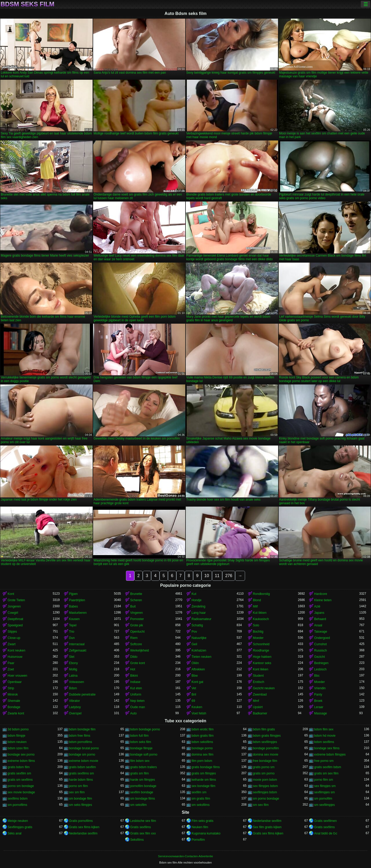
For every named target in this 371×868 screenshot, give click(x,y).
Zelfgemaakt (78, 650)
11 (217, 576)
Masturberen (78, 613)
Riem (134, 638)
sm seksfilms (201, 805)
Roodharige (261, 650)
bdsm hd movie (325, 736)
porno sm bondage (21, 786)
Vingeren (136, 613)
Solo (256, 625)
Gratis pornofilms (81, 821)
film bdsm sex (140, 761)
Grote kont (137, 663)
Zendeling (198, 606)
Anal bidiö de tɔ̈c (326, 833)
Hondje (197, 600)
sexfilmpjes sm (324, 792)
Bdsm (73, 688)
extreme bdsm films (21, 761)
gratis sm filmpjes (204, 773)
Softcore (136, 644)
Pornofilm (198, 840)
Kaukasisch (261, 619)
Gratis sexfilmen (325, 821)
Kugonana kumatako (206, 833)
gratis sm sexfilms (20, 780)
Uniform (136, 695)
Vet (194, 688)
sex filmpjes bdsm (265, 786)
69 (193, 701)
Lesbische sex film (143, 821)
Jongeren (14, 606)
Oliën (195, 663)
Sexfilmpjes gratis (20, 827)
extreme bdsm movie (84, 761)
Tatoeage (320, 632)
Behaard (320, 619)
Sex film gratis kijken (267, 827)
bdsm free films (80, 736)
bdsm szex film (18, 748)
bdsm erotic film (203, 729)
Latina (73, 676)
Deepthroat (15, 619)
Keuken (197, 707)
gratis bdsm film (19, 767)
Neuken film (200, 827)
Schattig (197, 625)
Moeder (258, 638)
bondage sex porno (21, 755)
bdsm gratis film (203, 736)
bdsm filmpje (16, 736)
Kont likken (261, 669)
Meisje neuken (18, 821)
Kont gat (197, 682)
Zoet (11, 669)
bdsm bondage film (82, 729)
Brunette (136, 594)
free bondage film (265, 761)
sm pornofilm (323, 799)
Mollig (73, 669)
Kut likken (260, 613)
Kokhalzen (199, 650)
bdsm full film (139, 736)
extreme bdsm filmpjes (330, 755)
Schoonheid (261, 644)
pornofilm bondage (143, 786)
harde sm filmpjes (142, 780)
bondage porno (202, 748)
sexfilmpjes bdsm (265, 792)
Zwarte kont (16, 713)
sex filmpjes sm (325, 786)
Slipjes (12, 632)
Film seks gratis (202, 821)
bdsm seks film (141, 742)
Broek (318, 701)
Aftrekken (198, 669)
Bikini (134, 676)
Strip (11, 688)
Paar (11, 663)
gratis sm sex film (326, 773)
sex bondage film (203, 786)
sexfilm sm (199, 792)
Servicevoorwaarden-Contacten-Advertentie (185, 856)
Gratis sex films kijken (84, 827)
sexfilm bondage (142, 792)
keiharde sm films (204, 780)
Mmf (256, 701)
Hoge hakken (262, 657)
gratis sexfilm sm (19, 773)
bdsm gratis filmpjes (267, 736)
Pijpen (73, 594)
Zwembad (260, 695)
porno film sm (324, 780)
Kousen (74, 619)
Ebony (73, 663)
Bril (194, 695)
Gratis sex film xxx (143, 833)
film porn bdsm (202, 761)
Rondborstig (261, 594)
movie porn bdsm (265, 780)
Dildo (134, 657)
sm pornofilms (17, 805)
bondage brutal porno (84, 748)
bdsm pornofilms (81, 742)
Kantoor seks (262, 663)
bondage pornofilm (266, 748)
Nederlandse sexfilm (267, 821)
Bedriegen (321, 663)
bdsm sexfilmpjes (265, 742)
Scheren (136, 600)
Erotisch (259, 682)
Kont (11, 594)
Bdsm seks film (27, 4)
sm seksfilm (138, 805)
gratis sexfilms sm (81, 773)
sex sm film (77, 792)
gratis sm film (139, 773)
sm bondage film (81, 799)
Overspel (75, 713)
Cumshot (320, 644)
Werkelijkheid (139, 650)
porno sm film (78, 786)
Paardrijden (77, 600)
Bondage (14, 707)
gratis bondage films (206, 767)
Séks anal (15, 833)
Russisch (320, 650)
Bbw (195, 676)
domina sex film (202, 755)
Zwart (12, 644)
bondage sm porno (82, 755)
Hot (133, 669)
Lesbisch (320, 669)
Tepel (73, 625)
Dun (72, 638)
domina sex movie (266, 755)
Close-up (14, 638)
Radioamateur (201, 619)
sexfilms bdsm (18, 799)
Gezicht (319, 657)
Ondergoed (322, 638)
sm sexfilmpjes (324, 805)
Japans (319, 613)
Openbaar (15, 682)
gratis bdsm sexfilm (83, 767)
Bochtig (258, 632)
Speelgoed (15, 625)
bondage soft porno (144, 755)
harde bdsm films (81, 780)
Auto (133, 713)
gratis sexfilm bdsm (328, 767)
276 (229, 576)
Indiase (135, 682)
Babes (73, 606)
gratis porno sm (264, 767)
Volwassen (76, 682)
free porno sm (324, 761)
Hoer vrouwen (17, 676)
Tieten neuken (202, 657)
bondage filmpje (141, 748)
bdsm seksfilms (202, 742)
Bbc (317, 676)
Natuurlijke (199, 638)
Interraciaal (77, 644)
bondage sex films (327, 748)
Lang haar (199, 613)
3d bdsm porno (18, 729)
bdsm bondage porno (145, 729)
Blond (257, 600)
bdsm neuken (17, 742)
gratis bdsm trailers (143, 767)
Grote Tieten (16, 600)
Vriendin (320, 688)
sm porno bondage (266, 799)
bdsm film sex (324, 729)
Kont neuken (16, 650)
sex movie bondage (21, 792)
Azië (317, 606)
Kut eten (136, 688)
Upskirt (258, 707)
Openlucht (137, 632)
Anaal (318, 625)
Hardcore (320, 594)
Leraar (319, 707)
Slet (72, 657)
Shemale (14, 701)
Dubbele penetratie (82, 695)
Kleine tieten (323, 600)
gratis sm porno (264, 773)
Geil (194, 644)
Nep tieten (137, 701)
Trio (72, 632)
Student (258, 676)
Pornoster (137, 619)
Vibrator (75, 701)
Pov (194, 632)
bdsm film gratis (264, 729)
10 (207, 576)
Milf (255, 606)
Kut (194, 594)
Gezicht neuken (264, 688)
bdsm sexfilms (324, 742)
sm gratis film (201, 799)
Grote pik (137, 625)
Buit (133, 606)
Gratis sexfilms (141, 827)
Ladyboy (75, 707)
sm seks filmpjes (81, 805)
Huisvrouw (15, 657)
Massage (320, 713)
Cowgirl (13, 613)
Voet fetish (199, 713)
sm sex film (261, 805)
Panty (318, 695)
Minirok (13, 695)
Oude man (137, 707)
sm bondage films (142, 799)
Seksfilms (137, 840)
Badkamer (260, 713)
